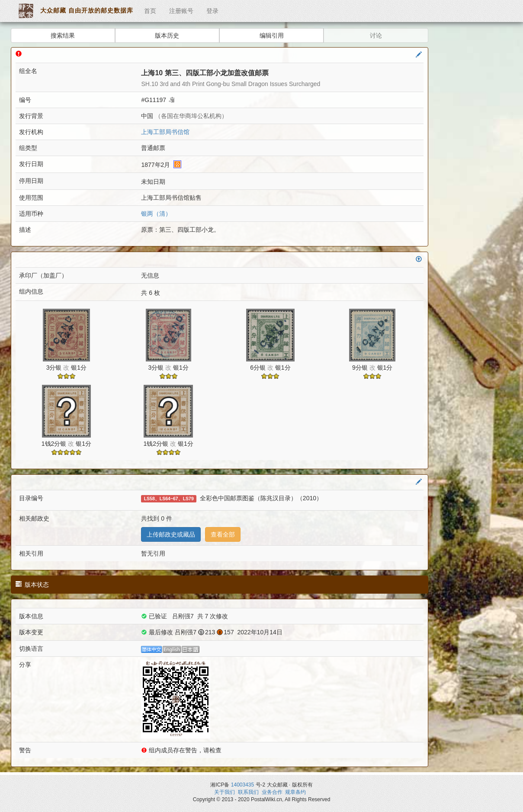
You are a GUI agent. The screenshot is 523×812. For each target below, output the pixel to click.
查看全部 (223, 534)
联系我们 (248, 792)
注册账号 (181, 11)
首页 (150, 11)
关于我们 (225, 792)
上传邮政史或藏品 (171, 534)
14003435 (242, 785)
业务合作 (272, 792)
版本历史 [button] (167, 35)
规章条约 (295, 792)
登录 (212, 11)
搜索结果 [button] (63, 35)
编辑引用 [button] (272, 35)
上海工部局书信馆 (165, 132)
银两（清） (156, 214)
